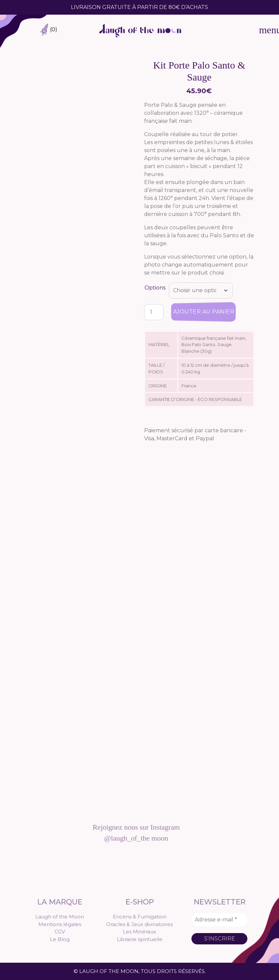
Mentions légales (60, 924)
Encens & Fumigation (140, 917)
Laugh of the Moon (60, 917)
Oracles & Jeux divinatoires (139, 924)
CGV (60, 932)
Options (155, 288)
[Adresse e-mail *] (219, 920)
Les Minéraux (139, 932)
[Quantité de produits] (154, 312)
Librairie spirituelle (140, 939)
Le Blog (60, 939)
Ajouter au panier (204, 312)
